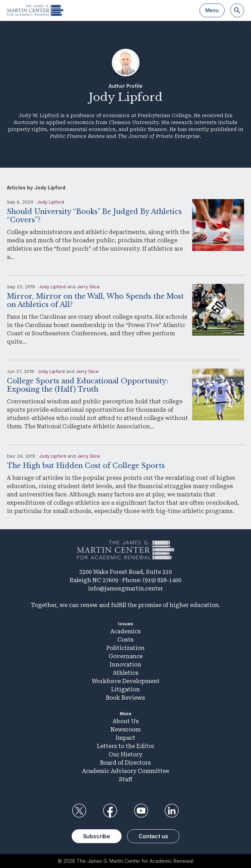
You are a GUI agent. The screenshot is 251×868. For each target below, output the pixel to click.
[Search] (237, 10)
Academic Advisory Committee (125, 771)
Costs (125, 640)
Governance (126, 656)
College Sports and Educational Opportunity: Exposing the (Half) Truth (88, 385)
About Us (126, 721)
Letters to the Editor (126, 746)
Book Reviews (125, 698)
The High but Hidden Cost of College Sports (86, 466)
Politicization (125, 648)
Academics (126, 631)
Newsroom (125, 730)
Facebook (110, 811)
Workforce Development (126, 681)
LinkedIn (172, 811)
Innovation (125, 665)
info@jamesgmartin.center (125, 589)
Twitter (79, 811)
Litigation (125, 689)
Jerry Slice (88, 287)
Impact (125, 738)
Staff (126, 779)
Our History (125, 754)
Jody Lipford (51, 202)
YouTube (141, 811)
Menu (212, 10)
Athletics (126, 673)
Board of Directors (125, 763)
